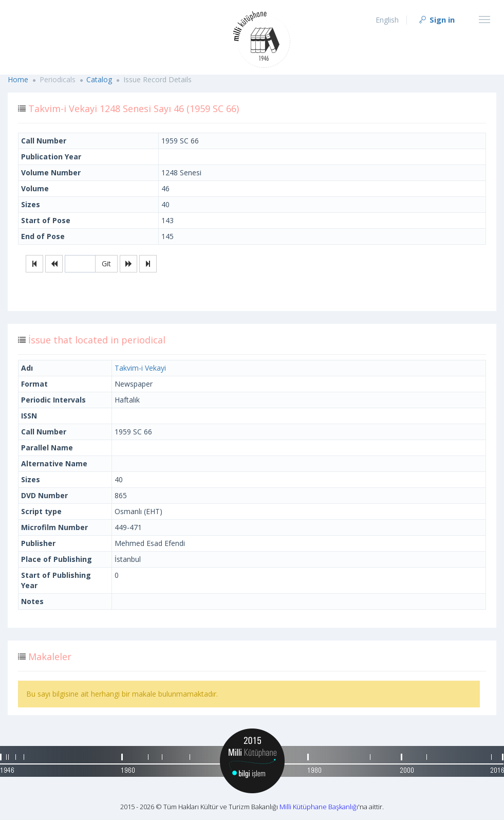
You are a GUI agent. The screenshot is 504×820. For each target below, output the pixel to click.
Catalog (99, 79)
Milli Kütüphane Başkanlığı (319, 807)
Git (106, 263)
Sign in (436, 20)
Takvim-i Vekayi (140, 368)
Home (18, 79)
